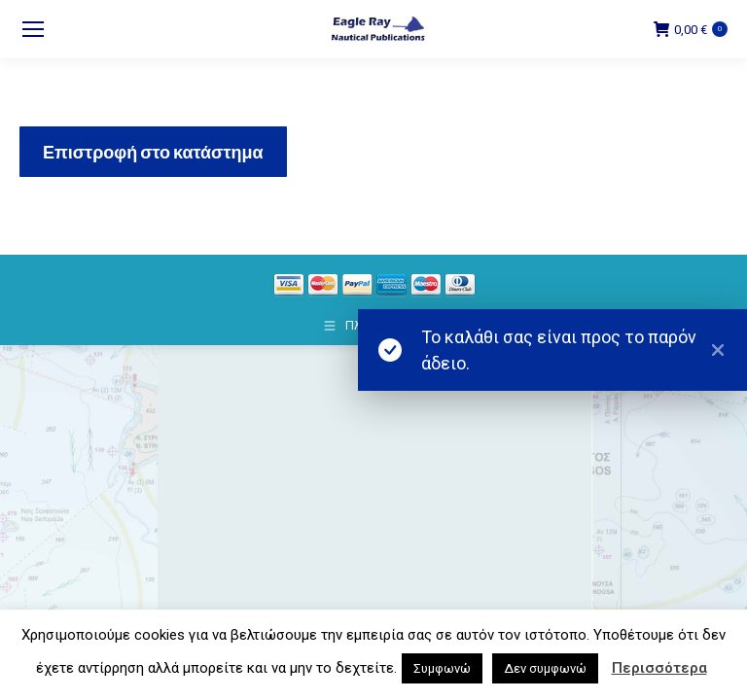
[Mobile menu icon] (33, 29)
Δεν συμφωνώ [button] (545, 668)
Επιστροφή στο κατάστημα (153, 152)
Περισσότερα (659, 668)
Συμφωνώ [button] (442, 668)
